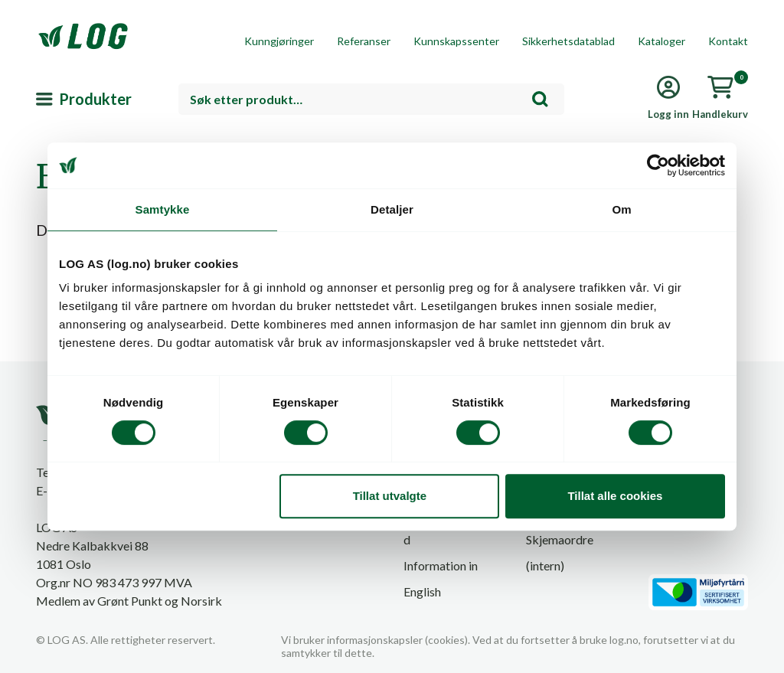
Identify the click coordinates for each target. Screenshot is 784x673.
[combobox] (371, 99)
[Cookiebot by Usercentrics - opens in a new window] (658, 165)
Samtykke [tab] (163, 209)
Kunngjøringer (279, 41)
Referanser (364, 41)
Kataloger (661, 41)
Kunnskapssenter (456, 41)
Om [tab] (621, 209)
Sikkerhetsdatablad (568, 41)
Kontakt (728, 41)
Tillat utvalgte (390, 496)
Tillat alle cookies (615, 496)
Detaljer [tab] (392, 209)
